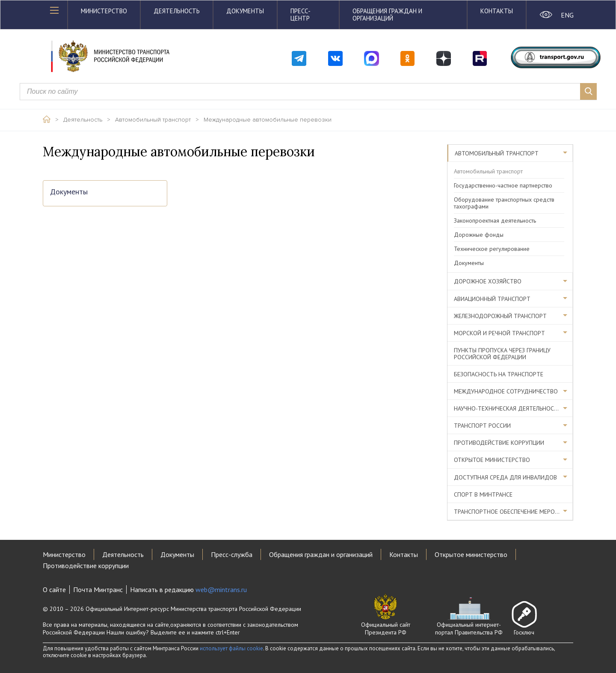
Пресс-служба (232, 554)
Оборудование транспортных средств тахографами (504, 203)
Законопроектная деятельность (495, 220)
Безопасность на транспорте (499, 374)
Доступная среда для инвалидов (505, 477)
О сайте (54, 590)
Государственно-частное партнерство (503, 185)
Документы (245, 11)
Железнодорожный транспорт (500, 316)
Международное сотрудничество (506, 391)
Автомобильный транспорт (153, 120)
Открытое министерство (492, 460)
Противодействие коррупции (499, 443)
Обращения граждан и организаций (387, 15)
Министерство (104, 11)
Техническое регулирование (492, 249)
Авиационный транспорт (492, 299)
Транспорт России (482, 426)
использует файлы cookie (231, 648)
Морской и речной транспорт (499, 333)
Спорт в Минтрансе (483, 494)
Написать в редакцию (188, 590)
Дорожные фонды (479, 235)
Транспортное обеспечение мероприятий (513, 512)
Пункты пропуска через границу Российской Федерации (502, 354)
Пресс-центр (301, 15)
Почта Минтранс (98, 590)
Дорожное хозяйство (488, 281)
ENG (567, 15)
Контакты (497, 11)
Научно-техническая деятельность (507, 408)
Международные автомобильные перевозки (268, 120)
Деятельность (177, 11)
